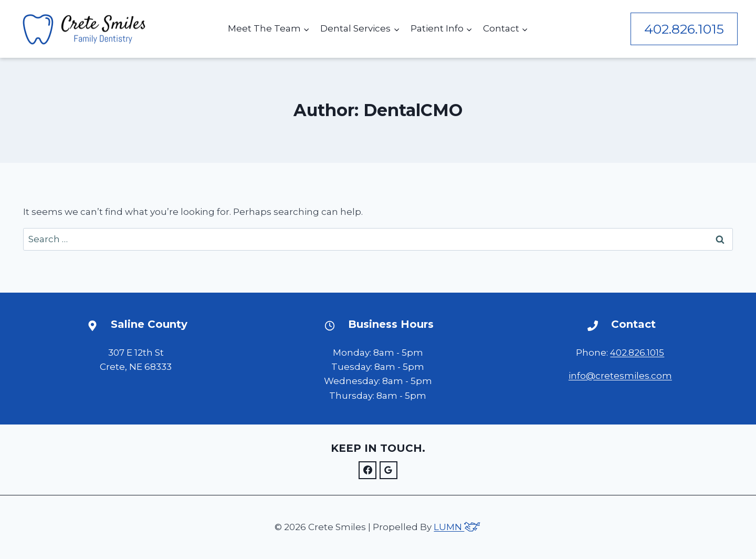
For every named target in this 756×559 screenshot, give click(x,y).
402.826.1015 (684, 29)
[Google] (388, 470)
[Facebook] (367, 470)
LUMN (457, 527)
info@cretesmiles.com (620, 376)
